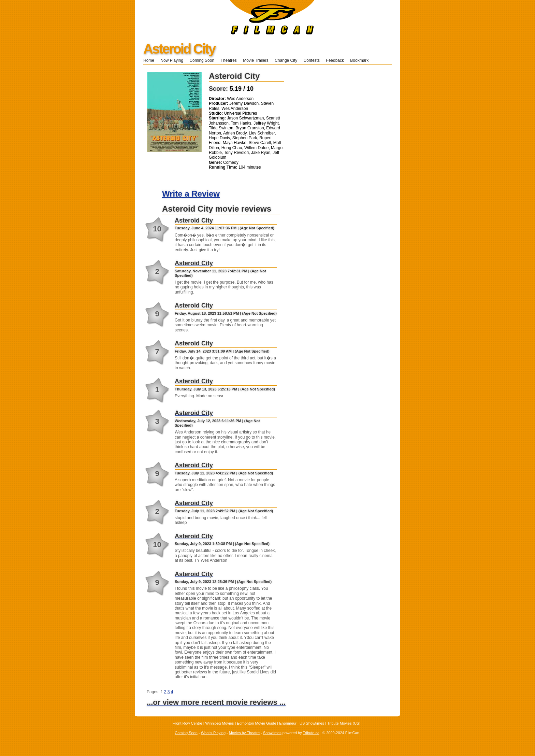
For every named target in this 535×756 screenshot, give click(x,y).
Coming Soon (202, 60)
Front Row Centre (187, 723)
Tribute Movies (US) (344, 723)
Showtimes (272, 733)
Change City (286, 60)
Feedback (335, 60)
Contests (312, 60)
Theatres (228, 60)
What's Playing (213, 733)
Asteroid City (179, 49)
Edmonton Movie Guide (256, 723)
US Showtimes (312, 723)
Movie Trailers (256, 60)
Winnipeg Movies (220, 723)
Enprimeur (288, 723)
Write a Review (191, 194)
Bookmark (362, 60)
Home (149, 60)
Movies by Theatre (244, 733)
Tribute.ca (311, 733)
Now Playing (172, 60)
